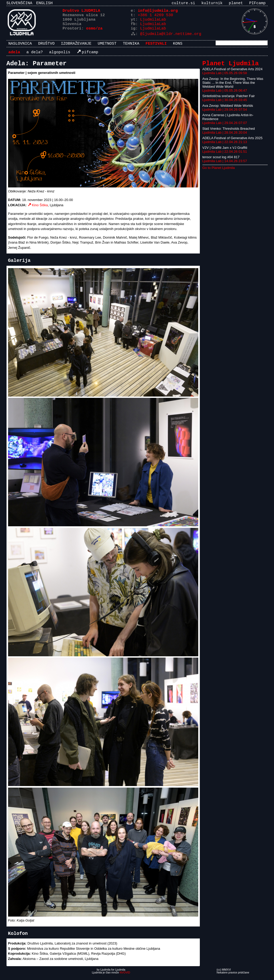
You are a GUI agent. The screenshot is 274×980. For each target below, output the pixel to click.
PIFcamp (257, 4)
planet (236, 4)
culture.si (183, 4)
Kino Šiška (40, 209)
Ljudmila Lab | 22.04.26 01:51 (225, 156)
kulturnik (212, 4)
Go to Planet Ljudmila (219, 172)
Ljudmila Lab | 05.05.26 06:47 (225, 95)
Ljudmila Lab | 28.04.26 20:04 (225, 137)
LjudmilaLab (153, 22)
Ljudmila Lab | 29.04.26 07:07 (225, 127)
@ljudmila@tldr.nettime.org (171, 38)
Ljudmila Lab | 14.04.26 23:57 (225, 165)
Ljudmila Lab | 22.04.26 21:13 (225, 146)
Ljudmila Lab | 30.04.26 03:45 (225, 104)
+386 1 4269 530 (156, 17)
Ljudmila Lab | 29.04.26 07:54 (225, 114)
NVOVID (125, 977)
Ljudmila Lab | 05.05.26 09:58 (225, 77)
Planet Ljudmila (231, 67)
